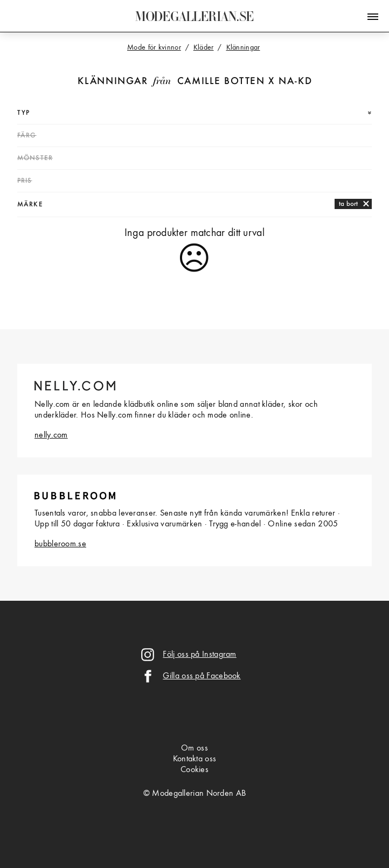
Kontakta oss (195, 759)
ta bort (348, 204)
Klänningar (113, 82)
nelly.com (51, 435)
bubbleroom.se (60, 544)
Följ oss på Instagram (199, 655)
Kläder (204, 47)
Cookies (194, 770)
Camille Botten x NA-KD (245, 82)
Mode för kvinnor (154, 47)
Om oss (194, 748)
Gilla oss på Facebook (202, 676)
